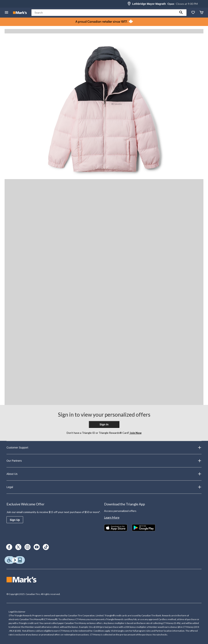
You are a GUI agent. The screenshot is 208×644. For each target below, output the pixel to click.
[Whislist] (193, 13)
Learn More (112, 517)
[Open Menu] (6, 13)
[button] (181, 13)
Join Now (135, 433)
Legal (104, 487)
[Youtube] (37, 547)
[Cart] (202, 13)
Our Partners (104, 461)
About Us (104, 474)
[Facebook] (9, 547)
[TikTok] (46, 547)
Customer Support (104, 448)
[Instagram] (28, 547)
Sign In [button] (104, 424)
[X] (18, 547)
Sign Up (15, 520)
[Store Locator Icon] (129, 4)
